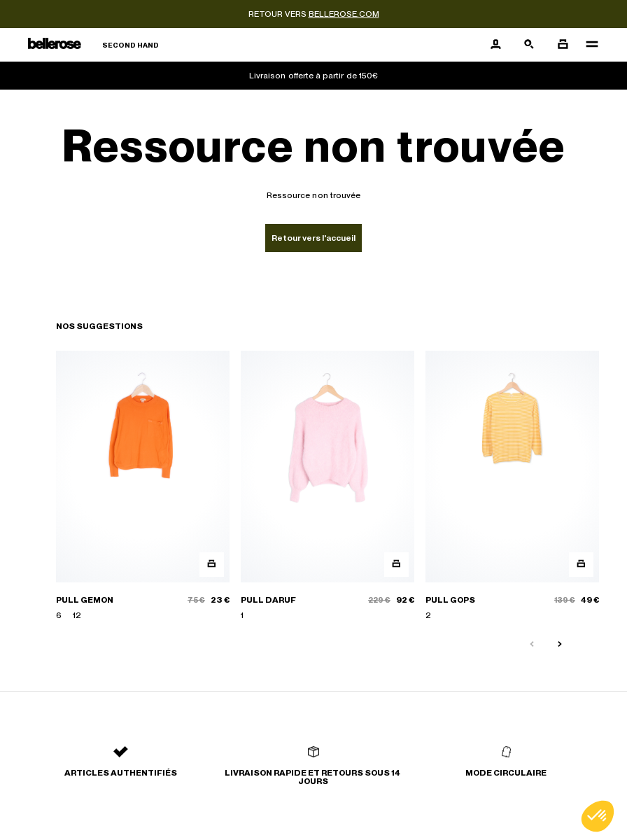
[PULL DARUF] (327, 486)
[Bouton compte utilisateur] (495, 45)
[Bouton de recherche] (529, 45)
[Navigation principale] (588, 45)
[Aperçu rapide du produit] (212, 565)
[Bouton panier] (563, 45)
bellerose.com (344, 14)
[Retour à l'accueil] (93, 45)
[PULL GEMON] (143, 486)
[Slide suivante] (560, 645)
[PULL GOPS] (512, 486)
